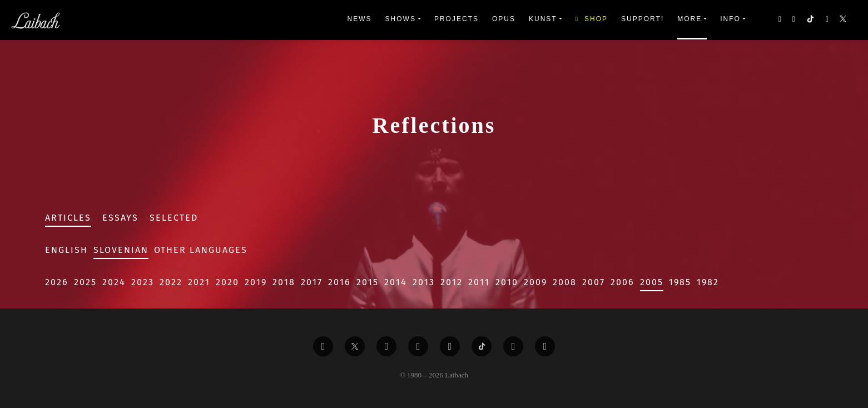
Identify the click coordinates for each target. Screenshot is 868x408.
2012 (452, 282)
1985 (680, 282)
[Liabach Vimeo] (386, 346)
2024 (114, 282)
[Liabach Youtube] (418, 346)
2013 (424, 282)
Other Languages (201, 250)
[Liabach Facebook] (323, 346)
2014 (396, 282)
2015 (368, 282)
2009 (535, 282)
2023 (143, 282)
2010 (507, 282)
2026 (57, 282)
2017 (312, 282)
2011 (479, 282)
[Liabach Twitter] (355, 346)
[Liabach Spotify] (513, 346)
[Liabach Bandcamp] (545, 346)
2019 (256, 282)
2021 (199, 282)
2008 (565, 282)
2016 (339, 282)
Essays (120, 218)
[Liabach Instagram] (450, 346)
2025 (85, 282)
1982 (708, 282)
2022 (171, 282)
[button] (844, 20)
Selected (174, 218)
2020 (227, 282)
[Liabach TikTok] (482, 346)
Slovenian (121, 250)
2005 (652, 282)
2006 (623, 282)
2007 (594, 282)
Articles (68, 218)
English (66, 250)
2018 (284, 282)
